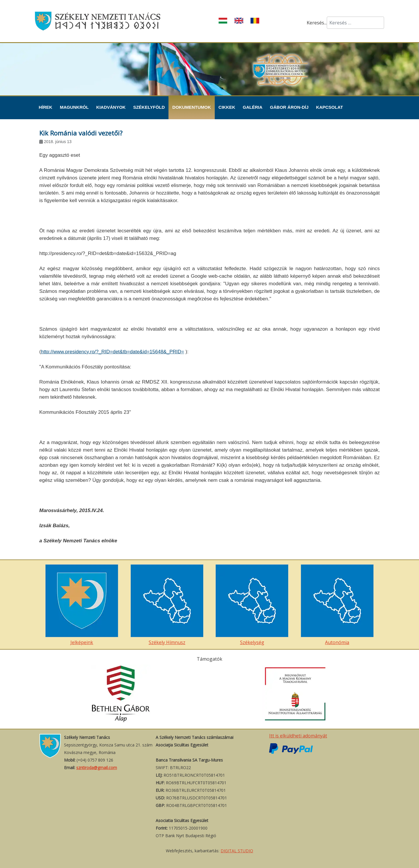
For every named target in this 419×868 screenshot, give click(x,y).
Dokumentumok (192, 107)
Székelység (252, 605)
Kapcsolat (329, 107)
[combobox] (355, 23)
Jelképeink (82, 605)
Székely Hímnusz (167, 605)
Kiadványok (111, 107)
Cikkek (227, 107)
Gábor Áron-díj (289, 107)
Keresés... (317, 23)
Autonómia (337, 605)
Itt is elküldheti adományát (298, 736)
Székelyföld (149, 107)
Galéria (253, 107)
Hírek (46, 107)
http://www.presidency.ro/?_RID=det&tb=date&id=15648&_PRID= (113, 352)
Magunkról (74, 107)
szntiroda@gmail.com (97, 768)
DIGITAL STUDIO (237, 851)
